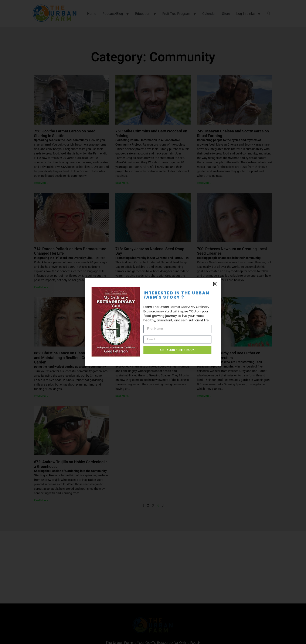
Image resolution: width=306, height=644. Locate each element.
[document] (153, 322)
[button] (215, 284)
